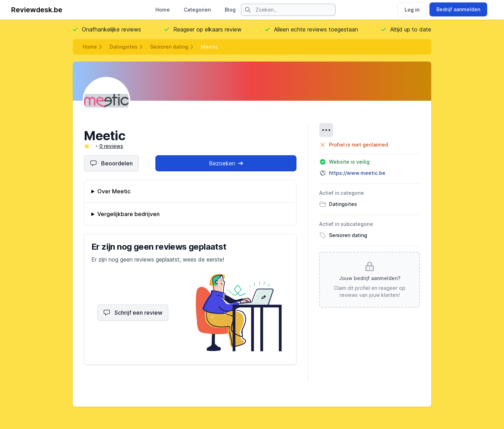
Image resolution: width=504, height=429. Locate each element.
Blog (230, 10)
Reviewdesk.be (37, 10)
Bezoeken (226, 163)
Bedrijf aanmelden (458, 9)
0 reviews (111, 146)
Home (163, 10)
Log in (412, 10)
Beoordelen (111, 163)
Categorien (197, 10)
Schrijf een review (133, 313)
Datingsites (124, 47)
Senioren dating (169, 47)
